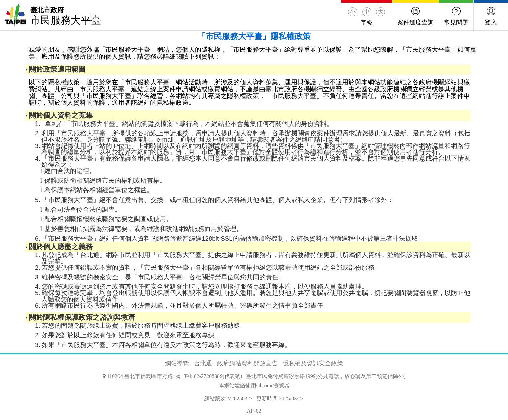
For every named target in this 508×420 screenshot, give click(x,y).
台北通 (203, 363)
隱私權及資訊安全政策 (313, 363)
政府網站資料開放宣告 (247, 363)
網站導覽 (177, 363)
